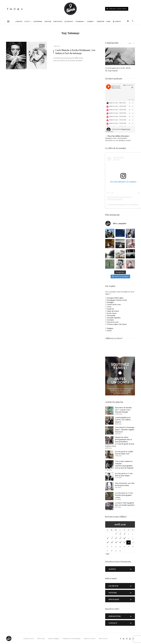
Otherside (79, 21)
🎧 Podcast (69, 21)
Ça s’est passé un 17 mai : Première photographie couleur (124, 495)
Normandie (111, 315)
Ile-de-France (112, 313)
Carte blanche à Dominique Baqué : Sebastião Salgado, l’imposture (125, 430)
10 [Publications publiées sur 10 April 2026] (124, 538)
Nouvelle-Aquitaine (114, 318)
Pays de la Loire (113, 322)
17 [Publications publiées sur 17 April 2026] (124, 543)
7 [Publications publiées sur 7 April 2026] (112, 538)
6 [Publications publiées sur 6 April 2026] (107, 538)
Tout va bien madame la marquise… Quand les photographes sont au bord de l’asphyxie (124, 465)
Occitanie (110, 320)
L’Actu (27, 21)
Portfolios (58, 21)
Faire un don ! (103, 639)
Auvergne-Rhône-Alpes (115, 298)
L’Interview (38, 21)
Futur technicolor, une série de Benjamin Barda (125, 484)
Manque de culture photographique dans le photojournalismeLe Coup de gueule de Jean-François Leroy (120, 442)
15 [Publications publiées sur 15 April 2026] (116, 543)
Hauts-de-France (113, 311)
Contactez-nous (28, 639)
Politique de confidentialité (71, 639)
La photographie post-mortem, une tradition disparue (123, 420)
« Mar (107, 554)
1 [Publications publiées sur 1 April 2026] (116, 534)
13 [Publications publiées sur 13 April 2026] (107, 543)
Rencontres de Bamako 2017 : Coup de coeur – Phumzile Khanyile (123, 410)
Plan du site (41, 639)
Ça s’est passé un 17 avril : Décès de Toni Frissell (118, 69)
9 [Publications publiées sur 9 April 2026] (120, 538)
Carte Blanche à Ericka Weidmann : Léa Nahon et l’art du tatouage (75, 52)
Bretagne (110, 302)
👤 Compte (117, 21)
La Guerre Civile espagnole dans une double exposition (125, 504)
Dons (108, 21)
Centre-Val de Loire (114, 304)
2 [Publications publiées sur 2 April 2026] (120, 534)
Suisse (109, 331)
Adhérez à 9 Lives (90, 639)
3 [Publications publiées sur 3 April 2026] (124, 534)
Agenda (90, 21)
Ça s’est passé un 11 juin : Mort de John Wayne (124, 474)
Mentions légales (54, 639)
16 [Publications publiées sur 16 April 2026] (120, 543)
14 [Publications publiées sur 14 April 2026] (112, 543)
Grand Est (111, 309)
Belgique (110, 328)
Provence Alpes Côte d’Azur (117, 324)
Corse (109, 307)
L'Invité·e (57, 46)
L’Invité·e (19, 21)
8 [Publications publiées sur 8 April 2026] (116, 538)
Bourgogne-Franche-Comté (117, 300)
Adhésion (101, 21)
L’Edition (48, 21)
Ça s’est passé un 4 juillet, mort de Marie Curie (124, 453)
